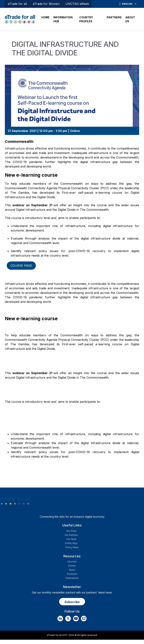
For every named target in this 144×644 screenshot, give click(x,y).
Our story (71, 531)
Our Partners (71, 535)
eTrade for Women (46, 4)
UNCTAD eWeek (77, 4)
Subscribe (72, 602)
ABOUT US (130, 19)
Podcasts (72, 574)
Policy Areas (72, 547)
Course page (21, 266)
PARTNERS (114, 17)
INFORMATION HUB (63, 19)
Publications (72, 578)
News (72, 570)
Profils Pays (71, 543)
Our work (71, 539)
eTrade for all (17, 4)
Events (72, 566)
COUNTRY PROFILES (86, 19)
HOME (46, 17)
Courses (72, 562)
